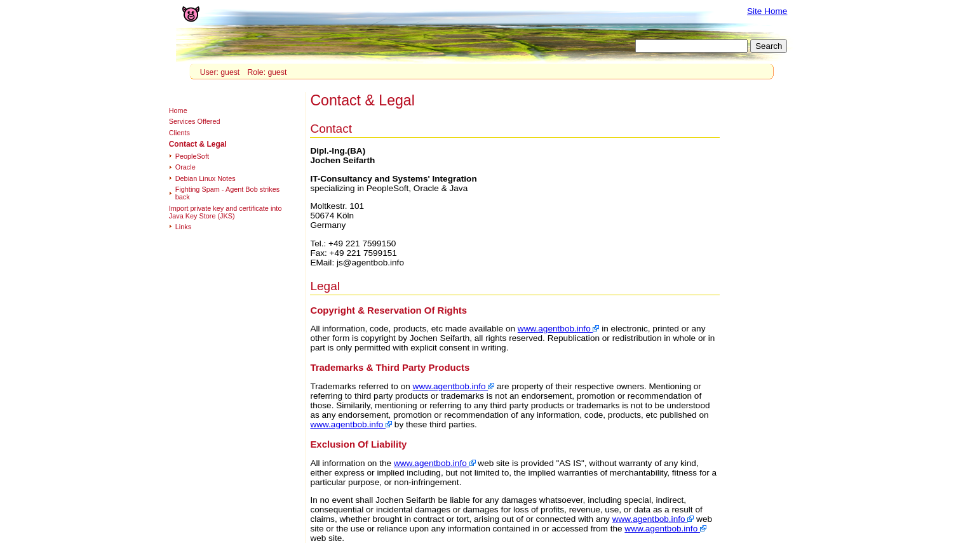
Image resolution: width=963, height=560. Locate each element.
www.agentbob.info (559, 329)
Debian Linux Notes (205, 178)
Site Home (767, 11)
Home (178, 110)
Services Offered (195, 121)
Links (183, 227)
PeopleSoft (192, 156)
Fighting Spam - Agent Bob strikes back (227, 193)
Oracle (185, 167)
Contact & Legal (198, 144)
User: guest (220, 72)
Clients (179, 133)
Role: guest (267, 72)
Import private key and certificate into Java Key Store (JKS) (226, 212)
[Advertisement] (767, 280)
